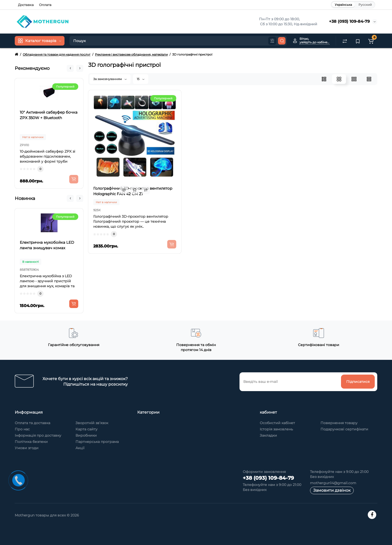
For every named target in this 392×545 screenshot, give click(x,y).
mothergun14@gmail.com (333, 483)
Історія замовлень (276, 429)
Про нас (22, 429)
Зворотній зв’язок (92, 423)
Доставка (26, 5)
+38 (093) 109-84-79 (349, 21)
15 (141, 79)
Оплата (45, 5)
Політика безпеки (31, 442)
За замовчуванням (110, 79)
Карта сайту (86, 429)
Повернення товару (339, 423)
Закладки (268, 435)
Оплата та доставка (32, 423)
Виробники (86, 435)
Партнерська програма (97, 442)
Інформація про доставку (38, 435)
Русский (365, 5)
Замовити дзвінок (332, 490)
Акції (80, 448)
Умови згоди (27, 448)
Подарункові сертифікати (344, 429)
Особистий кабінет (277, 423)
